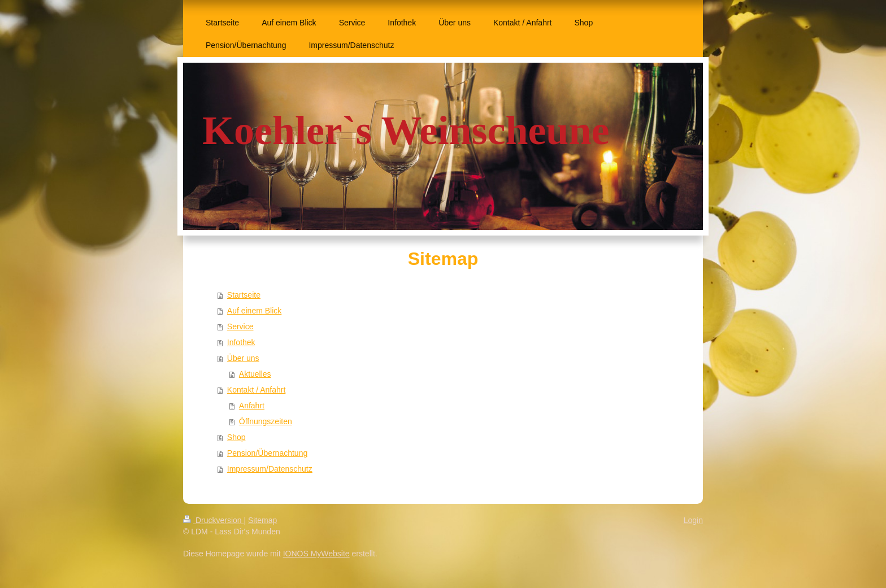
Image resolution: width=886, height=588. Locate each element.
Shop (236, 437)
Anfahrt (252, 406)
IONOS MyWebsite (316, 554)
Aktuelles (255, 374)
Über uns (243, 358)
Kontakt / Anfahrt (257, 390)
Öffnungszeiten (266, 421)
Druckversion (213, 520)
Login (693, 520)
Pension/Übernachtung (267, 453)
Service (240, 326)
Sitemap (262, 520)
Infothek (241, 342)
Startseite (244, 295)
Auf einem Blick (254, 311)
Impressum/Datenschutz (270, 469)
